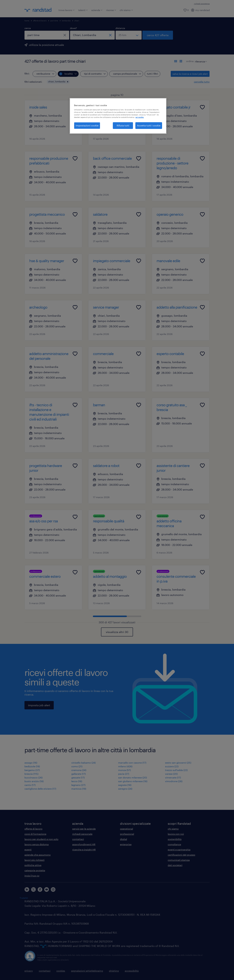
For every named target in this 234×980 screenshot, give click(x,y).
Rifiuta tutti (123, 125)
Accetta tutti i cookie (149, 125)
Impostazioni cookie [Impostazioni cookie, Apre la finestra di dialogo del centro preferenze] (87, 125)
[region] (118, 116)
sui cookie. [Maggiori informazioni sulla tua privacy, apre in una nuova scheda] (140, 117)
